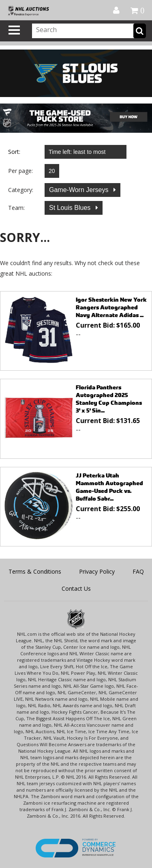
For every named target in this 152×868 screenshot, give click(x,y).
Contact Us (76, 588)
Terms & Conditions (35, 571)
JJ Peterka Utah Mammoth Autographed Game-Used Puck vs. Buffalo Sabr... (109, 487)
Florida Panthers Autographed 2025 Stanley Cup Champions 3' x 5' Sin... (109, 399)
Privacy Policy (97, 571)
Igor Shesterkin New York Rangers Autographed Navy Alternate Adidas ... (111, 307)
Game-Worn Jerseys (80, 190)
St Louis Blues (71, 208)
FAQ (138, 571)
